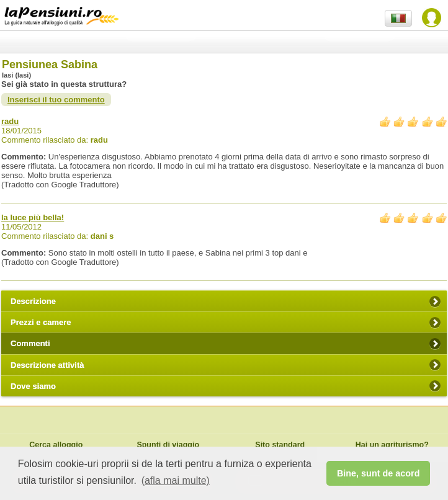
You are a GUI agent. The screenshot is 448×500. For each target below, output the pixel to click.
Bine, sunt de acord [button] (379, 473)
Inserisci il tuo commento (56, 100)
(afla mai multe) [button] (176, 480)
